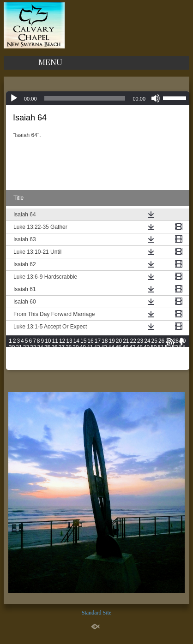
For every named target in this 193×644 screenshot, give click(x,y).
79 (182, 354)
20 (119, 341)
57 (26, 354)
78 (175, 354)
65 (83, 354)
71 (125, 354)
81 (19, 360)
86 (54, 360)
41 (90, 347)
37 (62, 347)
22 (133, 341)
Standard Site (96, 613)
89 (75, 360)
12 (62, 341)
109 (74, 367)
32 (26, 347)
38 (69, 347)
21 (126, 341)
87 (62, 360)
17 (98, 341)
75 (154, 354)
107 (54, 367)
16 (90, 341)
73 (139, 354)
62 (62, 354)
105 (34, 367)
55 (12, 354)
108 (64, 367)
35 (47, 347)
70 (118, 354)
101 (165, 360)
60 (47, 354)
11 (55, 341)
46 (125, 347)
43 (104, 347)
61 (54, 354)
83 (33, 360)
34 (40, 347)
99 (147, 360)
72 (132, 354)
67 (97, 354)
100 (155, 360)
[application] (98, 98)
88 (69, 360)
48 (139, 347)
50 (154, 347)
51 (161, 347)
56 (19, 354)
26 (161, 341)
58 (33, 354)
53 (175, 347)
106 (44, 367)
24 (147, 341)
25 (154, 341)
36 (54, 347)
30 (12, 347)
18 (105, 341)
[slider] (85, 98)
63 (69, 354)
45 (118, 347)
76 (161, 354)
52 (168, 347)
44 (111, 347)
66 (90, 354)
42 (97, 347)
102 (175, 360)
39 (75, 347)
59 (40, 354)
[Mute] (156, 98)
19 (112, 341)
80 (12, 360)
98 (139, 360)
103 (13, 367)
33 (33, 347)
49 (147, 347)
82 (26, 360)
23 (140, 341)
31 (19, 347)
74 (147, 354)
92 (97, 360)
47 (132, 347)
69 (111, 354)
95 (118, 360)
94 (111, 360)
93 (104, 360)
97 (132, 360)
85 (47, 360)
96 (125, 360)
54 (182, 347)
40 (83, 347)
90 (83, 360)
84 (40, 360)
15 (83, 341)
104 (24, 367)
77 (168, 354)
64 (75, 354)
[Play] (14, 98)
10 (48, 341)
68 (104, 354)
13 (69, 341)
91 (90, 360)
